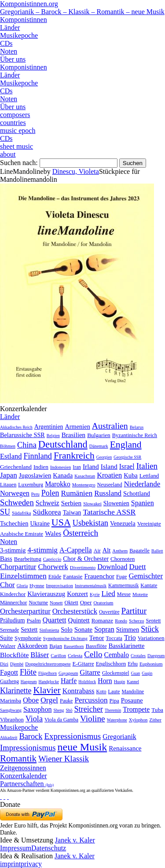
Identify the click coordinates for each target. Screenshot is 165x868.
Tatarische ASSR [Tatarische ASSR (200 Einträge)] (109, 512)
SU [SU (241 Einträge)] (5, 512)
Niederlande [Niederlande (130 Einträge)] (142, 484)
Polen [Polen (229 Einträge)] (50, 493)
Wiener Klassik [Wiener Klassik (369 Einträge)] (64, 759)
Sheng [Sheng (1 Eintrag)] (59, 710)
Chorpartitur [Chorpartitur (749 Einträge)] (18, 567)
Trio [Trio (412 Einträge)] (130, 638)
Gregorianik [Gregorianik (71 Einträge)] (119, 737)
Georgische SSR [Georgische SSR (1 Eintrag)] (127, 457)
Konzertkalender (24, 776)
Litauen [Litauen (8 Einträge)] (8, 485)
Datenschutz (49, 848)
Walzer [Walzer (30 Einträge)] (8, 646)
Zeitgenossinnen (23, 768)
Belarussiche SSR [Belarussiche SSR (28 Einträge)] (22, 435)
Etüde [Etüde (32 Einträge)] (55, 577)
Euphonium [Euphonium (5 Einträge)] (151, 664)
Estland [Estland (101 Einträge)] (11, 456)
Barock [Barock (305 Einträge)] (31, 736)
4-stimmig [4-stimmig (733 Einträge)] (42, 550)
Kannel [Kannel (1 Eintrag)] (133, 682)
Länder (10, 28)
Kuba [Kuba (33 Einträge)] (131, 475)
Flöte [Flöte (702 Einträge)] (28, 672)
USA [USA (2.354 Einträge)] (61, 522)
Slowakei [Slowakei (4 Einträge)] (92, 504)
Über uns (13, 59)
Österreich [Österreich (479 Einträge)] (81, 533)
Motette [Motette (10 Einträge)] (140, 594)
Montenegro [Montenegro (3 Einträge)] (84, 485)
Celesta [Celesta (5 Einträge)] (75, 655)
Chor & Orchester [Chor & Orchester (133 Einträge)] (86, 559)
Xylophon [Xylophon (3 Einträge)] (138, 720)
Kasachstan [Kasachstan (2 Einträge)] (85, 476)
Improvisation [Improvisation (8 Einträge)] (60, 585)
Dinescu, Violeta (76, 171)
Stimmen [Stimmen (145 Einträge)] (128, 629)
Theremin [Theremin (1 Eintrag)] (113, 710)
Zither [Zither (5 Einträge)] (155, 720)
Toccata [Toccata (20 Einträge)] (114, 638)
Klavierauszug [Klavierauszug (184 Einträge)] (46, 594)
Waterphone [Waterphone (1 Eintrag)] (117, 720)
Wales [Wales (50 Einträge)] (53, 533)
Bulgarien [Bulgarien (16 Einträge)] (99, 435)
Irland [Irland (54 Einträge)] (91, 466)
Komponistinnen (24, 20)
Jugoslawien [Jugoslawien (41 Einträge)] (35, 475)
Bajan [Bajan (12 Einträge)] (56, 646)
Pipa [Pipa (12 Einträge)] (114, 701)
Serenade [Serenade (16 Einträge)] (9, 630)
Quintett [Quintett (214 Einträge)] (79, 620)
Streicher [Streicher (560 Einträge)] (88, 709)
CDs (6, 43)
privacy (31, 864)
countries (13, 123)
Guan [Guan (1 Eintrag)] (136, 673)
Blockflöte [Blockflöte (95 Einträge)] (14, 655)
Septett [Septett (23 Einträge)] (154, 621)
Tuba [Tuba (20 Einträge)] (157, 710)
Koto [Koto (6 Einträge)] (101, 691)
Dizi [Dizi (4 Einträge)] (4, 664)
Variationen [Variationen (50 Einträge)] (151, 638)
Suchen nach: (19, 163)
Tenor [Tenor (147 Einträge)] (97, 638)
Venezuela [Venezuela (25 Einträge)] (123, 523)
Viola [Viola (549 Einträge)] (34, 719)
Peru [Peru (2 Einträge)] (35, 494)
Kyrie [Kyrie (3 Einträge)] (95, 594)
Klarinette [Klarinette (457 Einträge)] (16, 691)
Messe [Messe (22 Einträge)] (124, 594)
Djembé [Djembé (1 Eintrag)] (17, 664)
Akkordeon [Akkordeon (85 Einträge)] (32, 645)
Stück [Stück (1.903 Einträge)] (150, 629)
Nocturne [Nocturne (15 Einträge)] (38, 603)
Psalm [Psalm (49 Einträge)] (34, 620)
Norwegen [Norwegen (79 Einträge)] (15, 493)
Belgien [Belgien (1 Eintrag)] (53, 436)
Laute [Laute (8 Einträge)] (114, 691)
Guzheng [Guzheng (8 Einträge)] (9, 681)
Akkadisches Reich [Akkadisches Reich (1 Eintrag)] (16, 427)
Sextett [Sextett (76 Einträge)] (29, 630)
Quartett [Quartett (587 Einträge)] (55, 620)
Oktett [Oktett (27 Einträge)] (71, 603)
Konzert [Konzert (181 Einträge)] (77, 594)
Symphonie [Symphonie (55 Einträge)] (28, 638)
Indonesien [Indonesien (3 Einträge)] (60, 467)
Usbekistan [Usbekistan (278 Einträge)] (90, 523)
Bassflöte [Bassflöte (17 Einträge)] (96, 646)
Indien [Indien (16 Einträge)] (41, 467)
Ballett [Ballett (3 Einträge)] (157, 551)
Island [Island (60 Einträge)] (109, 466)
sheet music (16, 146)
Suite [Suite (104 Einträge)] (6, 638)
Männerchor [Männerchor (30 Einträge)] (13, 603)
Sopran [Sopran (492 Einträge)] (104, 629)
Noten (9, 51)
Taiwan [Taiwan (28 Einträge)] (72, 512)
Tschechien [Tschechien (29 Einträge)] (14, 523)
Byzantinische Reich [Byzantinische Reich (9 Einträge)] (135, 435)
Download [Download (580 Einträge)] (112, 567)
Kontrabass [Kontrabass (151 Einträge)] (79, 691)
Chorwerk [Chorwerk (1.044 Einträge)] (53, 567)
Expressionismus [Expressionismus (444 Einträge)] (72, 736)
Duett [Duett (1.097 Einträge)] (137, 567)
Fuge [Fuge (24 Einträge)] (122, 577)
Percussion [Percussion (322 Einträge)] (91, 700)
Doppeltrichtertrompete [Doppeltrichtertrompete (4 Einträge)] (48, 664)
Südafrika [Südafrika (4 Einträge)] (22, 513)
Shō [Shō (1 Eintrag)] (69, 710)
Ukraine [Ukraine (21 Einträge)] (40, 524)
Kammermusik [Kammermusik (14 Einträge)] (123, 586)
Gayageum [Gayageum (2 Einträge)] (68, 673)
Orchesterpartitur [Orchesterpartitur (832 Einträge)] (25, 611)
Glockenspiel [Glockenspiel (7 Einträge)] (116, 673)
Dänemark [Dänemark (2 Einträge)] (99, 446)
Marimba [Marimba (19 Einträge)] (11, 701)
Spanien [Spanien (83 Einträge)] (143, 503)
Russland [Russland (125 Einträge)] (108, 493)
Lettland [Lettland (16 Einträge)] (149, 476)
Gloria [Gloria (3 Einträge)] (22, 586)
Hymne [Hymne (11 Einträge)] (37, 585)
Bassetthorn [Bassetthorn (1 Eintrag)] (74, 646)
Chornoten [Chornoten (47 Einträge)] (123, 559)
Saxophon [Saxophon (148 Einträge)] (38, 709)
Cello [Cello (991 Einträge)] (93, 654)
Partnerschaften (27, 784)
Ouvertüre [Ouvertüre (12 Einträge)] (109, 612)
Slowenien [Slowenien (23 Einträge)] (116, 503)
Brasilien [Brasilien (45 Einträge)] (73, 435)
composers (15, 115)
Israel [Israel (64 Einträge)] (127, 466)
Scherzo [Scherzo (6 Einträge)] (136, 621)
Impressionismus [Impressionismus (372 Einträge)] (28, 748)
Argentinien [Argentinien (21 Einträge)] (49, 427)
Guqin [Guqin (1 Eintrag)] (147, 673)
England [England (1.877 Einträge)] (126, 445)
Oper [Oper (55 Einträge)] (86, 602)
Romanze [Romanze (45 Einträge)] (102, 620)
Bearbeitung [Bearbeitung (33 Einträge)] (28, 559)
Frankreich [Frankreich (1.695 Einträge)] (74, 456)
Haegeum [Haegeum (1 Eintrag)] (29, 682)
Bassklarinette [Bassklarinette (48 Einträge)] (127, 646)
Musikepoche (19, 35)
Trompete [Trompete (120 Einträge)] (136, 709)
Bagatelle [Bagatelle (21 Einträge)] (139, 551)
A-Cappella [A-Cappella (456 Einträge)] (76, 550)
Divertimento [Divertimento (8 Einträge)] (83, 567)
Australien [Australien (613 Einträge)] (110, 426)
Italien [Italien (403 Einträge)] (147, 466)
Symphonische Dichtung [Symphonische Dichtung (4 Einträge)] (65, 638)
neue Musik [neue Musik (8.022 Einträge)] (82, 747)
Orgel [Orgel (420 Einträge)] (49, 700)
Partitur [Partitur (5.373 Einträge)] (134, 611)
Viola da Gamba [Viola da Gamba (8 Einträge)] (61, 720)
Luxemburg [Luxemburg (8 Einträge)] (31, 485)
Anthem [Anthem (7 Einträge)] (120, 551)
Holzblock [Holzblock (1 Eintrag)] (87, 682)
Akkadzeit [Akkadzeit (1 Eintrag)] (9, 737)
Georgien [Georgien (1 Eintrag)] (104, 457)
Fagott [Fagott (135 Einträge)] (9, 672)
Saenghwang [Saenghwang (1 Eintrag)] (11, 710)
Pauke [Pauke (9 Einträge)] (66, 701)
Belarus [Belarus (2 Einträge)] (137, 427)
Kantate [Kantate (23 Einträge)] (149, 585)
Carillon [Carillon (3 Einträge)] (58, 656)
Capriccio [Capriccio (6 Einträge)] (52, 559)
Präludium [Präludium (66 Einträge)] (13, 620)
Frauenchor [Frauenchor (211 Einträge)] (99, 576)
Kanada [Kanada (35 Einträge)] (63, 475)
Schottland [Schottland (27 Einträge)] (137, 493)
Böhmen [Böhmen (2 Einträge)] (8, 446)
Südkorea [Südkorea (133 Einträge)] (47, 512)
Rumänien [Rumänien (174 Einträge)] (77, 493)
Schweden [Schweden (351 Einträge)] (17, 502)
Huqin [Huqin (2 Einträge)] (120, 682)
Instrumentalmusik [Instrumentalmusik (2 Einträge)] (91, 586)
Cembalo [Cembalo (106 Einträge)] (117, 655)
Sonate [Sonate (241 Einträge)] (83, 629)
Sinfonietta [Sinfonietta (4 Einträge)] (49, 630)
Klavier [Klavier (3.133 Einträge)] (47, 690)
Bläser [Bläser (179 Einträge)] (40, 655)
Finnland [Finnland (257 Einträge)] (38, 456)
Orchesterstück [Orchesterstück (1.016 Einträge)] (75, 611)
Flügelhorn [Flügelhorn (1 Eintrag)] (48, 673)
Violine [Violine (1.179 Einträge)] (93, 719)
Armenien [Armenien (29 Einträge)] (77, 427)
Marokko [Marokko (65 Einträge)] (58, 484)
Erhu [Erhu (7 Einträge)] (133, 664)
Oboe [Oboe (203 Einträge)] (31, 700)
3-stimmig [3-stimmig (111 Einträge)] (13, 550)
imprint (10, 864)
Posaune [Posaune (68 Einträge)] (132, 700)
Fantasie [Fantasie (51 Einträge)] (73, 576)
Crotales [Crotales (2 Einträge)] (138, 656)
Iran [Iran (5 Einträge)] (77, 467)
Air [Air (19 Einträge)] (97, 551)
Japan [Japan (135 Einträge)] (9, 475)
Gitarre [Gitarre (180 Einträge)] (90, 672)
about (8, 154)
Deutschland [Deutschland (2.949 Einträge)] (63, 444)
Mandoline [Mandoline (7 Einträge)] (133, 692)
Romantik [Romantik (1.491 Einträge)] (18, 758)
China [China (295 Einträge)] (27, 445)
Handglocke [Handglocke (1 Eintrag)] (49, 682)
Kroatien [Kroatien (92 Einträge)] (109, 475)
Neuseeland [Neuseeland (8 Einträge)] (110, 485)
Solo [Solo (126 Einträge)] (66, 629)
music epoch (18, 131)
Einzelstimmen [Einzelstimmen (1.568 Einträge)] (23, 576)
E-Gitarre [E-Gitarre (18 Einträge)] (83, 664)
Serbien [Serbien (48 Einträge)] (71, 503)
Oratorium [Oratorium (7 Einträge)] (103, 603)
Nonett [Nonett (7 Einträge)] (56, 603)
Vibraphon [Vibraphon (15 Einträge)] (12, 720)
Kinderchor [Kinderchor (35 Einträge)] (13, 594)
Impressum (16, 848)
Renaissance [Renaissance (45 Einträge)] (125, 748)
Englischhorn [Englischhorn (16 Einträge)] (111, 664)
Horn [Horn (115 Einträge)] (105, 681)
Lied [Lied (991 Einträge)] (108, 594)
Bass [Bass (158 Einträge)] (6, 559)
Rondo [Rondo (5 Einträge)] (121, 621)
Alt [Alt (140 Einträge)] (107, 550)
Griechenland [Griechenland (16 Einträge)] (16, 467)
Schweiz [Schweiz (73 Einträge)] (48, 503)
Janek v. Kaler (75, 840)
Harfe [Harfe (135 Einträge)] (69, 681)
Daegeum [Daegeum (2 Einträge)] (156, 656)
